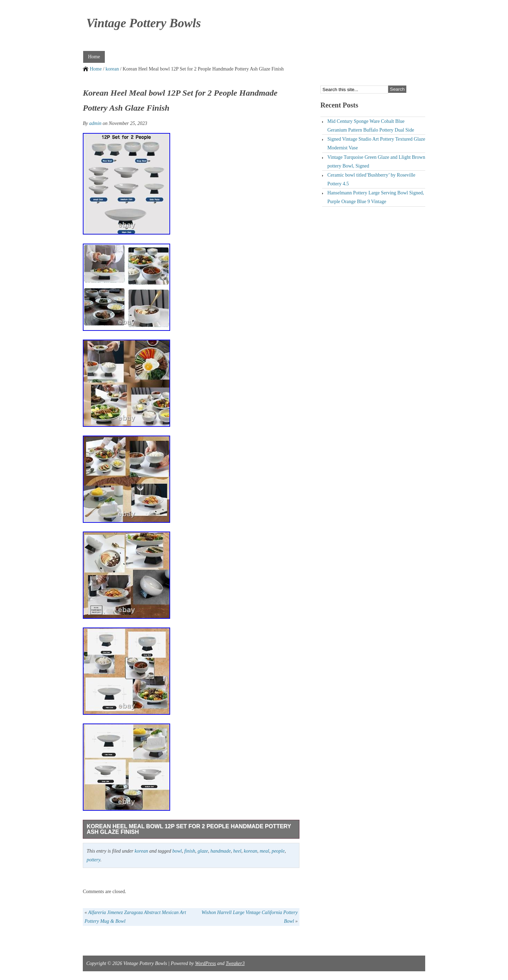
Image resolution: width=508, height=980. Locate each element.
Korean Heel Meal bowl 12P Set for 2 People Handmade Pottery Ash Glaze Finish (189, 829)
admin (95, 123)
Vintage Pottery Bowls (144, 23)
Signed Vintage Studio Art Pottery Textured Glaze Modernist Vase (376, 143)
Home (94, 57)
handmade (220, 851)
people (278, 851)
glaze (203, 851)
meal (264, 851)
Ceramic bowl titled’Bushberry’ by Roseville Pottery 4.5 (371, 179)
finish (190, 851)
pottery (93, 860)
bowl (177, 851)
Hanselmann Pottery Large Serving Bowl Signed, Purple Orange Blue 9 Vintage (376, 197)
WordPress (205, 963)
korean (112, 69)
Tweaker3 (235, 963)
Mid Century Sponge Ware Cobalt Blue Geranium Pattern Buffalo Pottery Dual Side (371, 126)
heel (237, 851)
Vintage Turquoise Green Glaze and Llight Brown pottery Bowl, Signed (376, 162)
